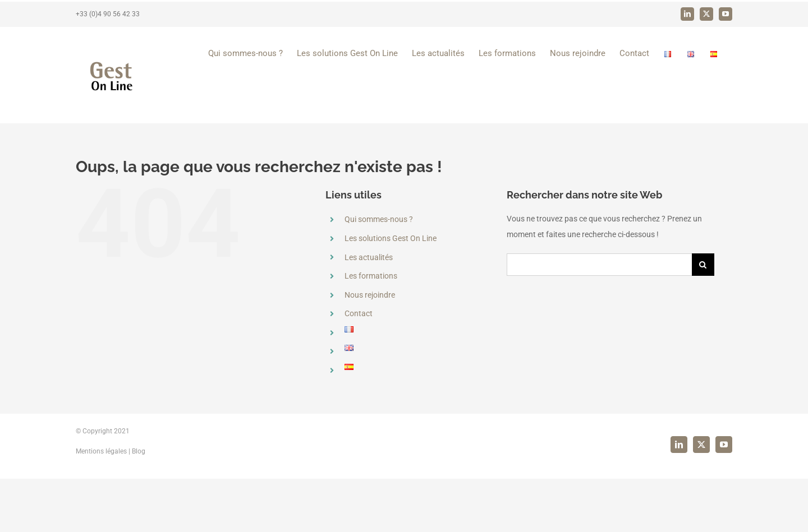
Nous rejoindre (370, 295)
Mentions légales (101, 505)
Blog (139, 505)
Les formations (371, 276)
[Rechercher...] (599, 265)
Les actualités (369, 257)
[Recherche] (703, 265)
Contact (359, 313)
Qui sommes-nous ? (379, 219)
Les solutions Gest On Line (391, 238)
